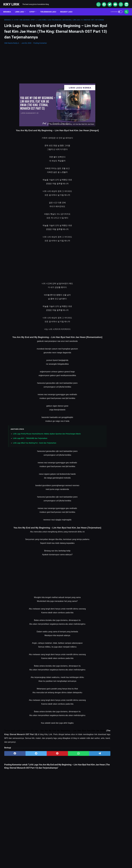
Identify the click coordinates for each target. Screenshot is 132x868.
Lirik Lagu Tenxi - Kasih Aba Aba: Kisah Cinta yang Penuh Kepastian (111, 127)
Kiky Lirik (12, 3)
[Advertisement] (46, 70)
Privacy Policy (75, 859)
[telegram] (79, 773)
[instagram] (120, 3)
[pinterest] (46, 773)
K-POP (33, 9)
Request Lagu (67, 9)
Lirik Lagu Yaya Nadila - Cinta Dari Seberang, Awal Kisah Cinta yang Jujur (111, 138)
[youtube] (114, 3)
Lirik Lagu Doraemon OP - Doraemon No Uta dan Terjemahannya (108, 88)
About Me (35, 859)
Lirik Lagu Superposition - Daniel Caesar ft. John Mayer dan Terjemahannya (111, 99)
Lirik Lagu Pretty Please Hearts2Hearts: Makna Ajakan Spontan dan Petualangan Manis (47, 449)
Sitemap (47, 859)
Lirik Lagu (20, 9)
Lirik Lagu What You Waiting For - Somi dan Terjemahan (35, 458)
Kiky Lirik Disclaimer (93, 859)
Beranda (8, 9)
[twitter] (108, 3)
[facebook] (103, 3)
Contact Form (60, 859)
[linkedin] (125, 3)
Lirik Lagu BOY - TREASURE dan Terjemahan (30, 454)
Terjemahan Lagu (49, 9)
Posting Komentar (40, 49)
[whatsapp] (97, 3)
